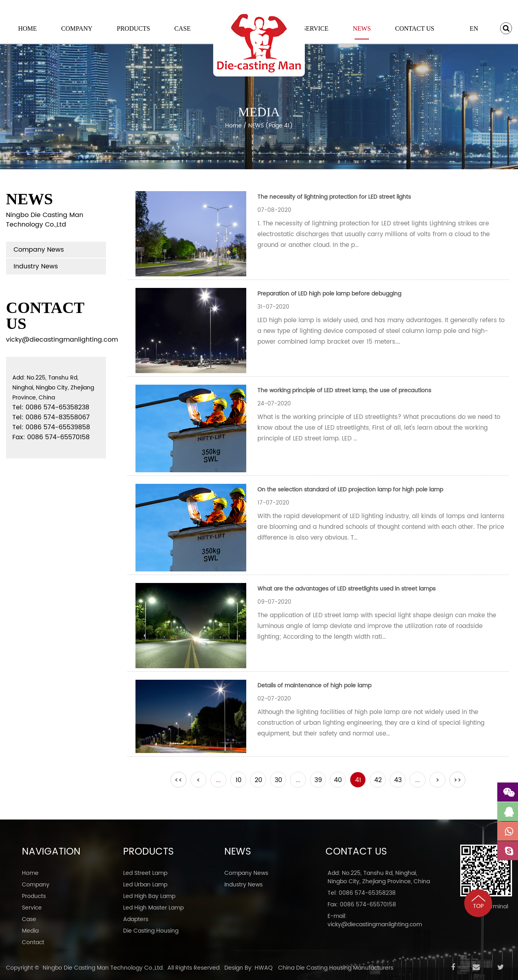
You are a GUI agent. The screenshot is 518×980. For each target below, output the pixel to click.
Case (183, 28)
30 (278, 780)
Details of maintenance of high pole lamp (314, 686)
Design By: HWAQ (248, 968)
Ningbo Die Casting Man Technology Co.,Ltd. (103, 968)
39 (318, 780)
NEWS (362, 28)
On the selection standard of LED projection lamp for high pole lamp (350, 490)
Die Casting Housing (151, 931)
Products (133, 28)
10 (238, 780)
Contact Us (414, 28)
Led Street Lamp (145, 873)
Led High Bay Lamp (149, 896)
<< (179, 780)
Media (30, 931)
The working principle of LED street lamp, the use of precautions (344, 390)
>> (457, 780)
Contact (33, 942)
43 (398, 780)
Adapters (136, 919)
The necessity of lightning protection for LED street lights (334, 197)
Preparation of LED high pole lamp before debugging (329, 294)
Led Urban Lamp (145, 885)
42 (378, 780)
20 (258, 780)
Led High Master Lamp (153, 908)
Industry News (36, 266)
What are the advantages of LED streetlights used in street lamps (346, 589)
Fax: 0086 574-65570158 (362, 905)
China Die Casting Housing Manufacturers (336, 968)
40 (338, 780)
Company (77, 28)
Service (315, 28)
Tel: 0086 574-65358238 (362, 893)
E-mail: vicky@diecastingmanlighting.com (375, 920)
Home (27, 28)
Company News (39, 250)
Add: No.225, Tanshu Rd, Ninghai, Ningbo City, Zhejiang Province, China (379, 877)
